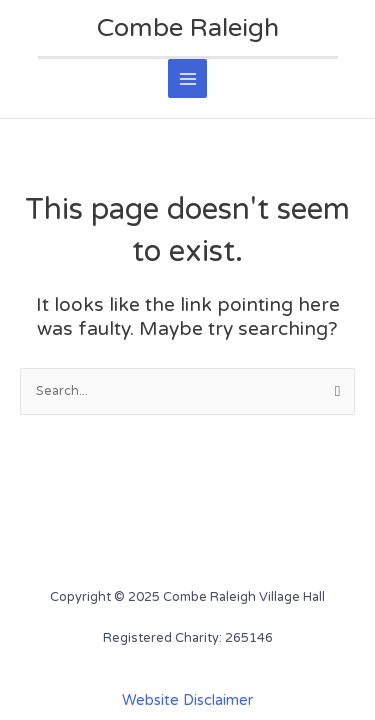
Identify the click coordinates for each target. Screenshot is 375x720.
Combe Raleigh (188, 28)
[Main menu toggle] (187, 78)
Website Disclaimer (187, 700)
